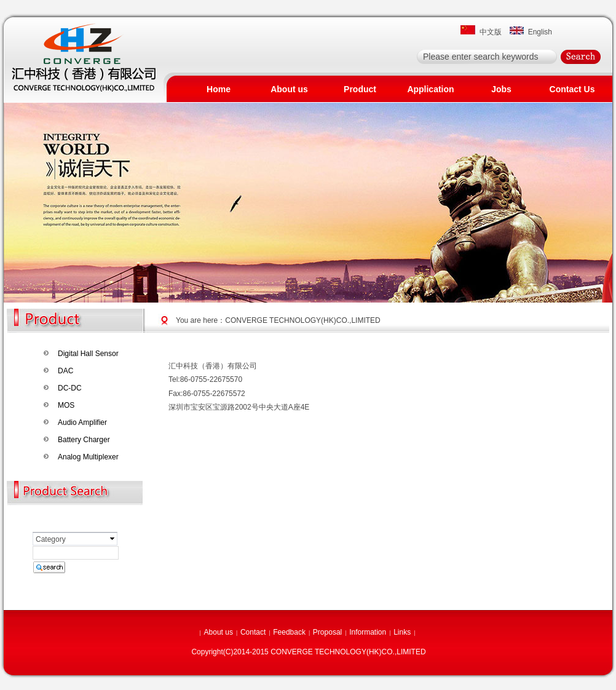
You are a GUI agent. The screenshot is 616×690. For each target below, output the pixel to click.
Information (368, 632)
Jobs (501, 89)
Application (430, 89)
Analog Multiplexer (88, 457)
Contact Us (572, 89)
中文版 (488, 32)
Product (360, 89)
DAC (65, 371)
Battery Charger (84, 440)
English (538, 32)
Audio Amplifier (82, 422)
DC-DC (70, 388)
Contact (253, 632)
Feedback (289, 632)
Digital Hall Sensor (88, 354)
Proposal (327, 632)
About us (289, 89)
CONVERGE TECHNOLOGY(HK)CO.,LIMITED (302, 320)
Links (402, 632)
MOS (66, 405)
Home (219, 89)
